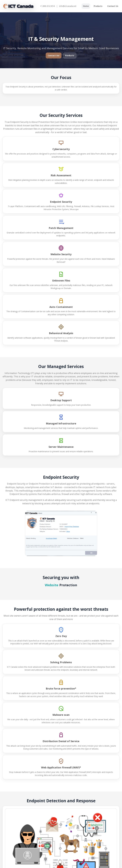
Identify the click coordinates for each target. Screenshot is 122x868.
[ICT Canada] (19, 6)
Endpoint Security (61, 202)
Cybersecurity (61, 149)
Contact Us (113, 6)
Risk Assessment (61, 175)
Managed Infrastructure (61, 423)
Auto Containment (61, 307)
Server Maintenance (61, 447)
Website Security (61, 254)
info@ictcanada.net (68, 6)
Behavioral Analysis (61, 333)
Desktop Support (61, 400)
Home (86, 6)
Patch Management (61, 228)
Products (98, 6)
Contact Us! (54, 56)
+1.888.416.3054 (47, 6)
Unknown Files (61, 280)
